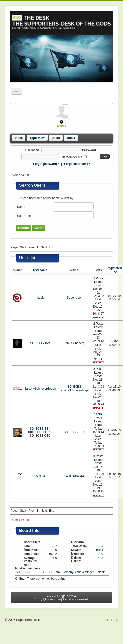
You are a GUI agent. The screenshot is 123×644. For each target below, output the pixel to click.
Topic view (37, 138)
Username (33, 150)
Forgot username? (77, 164)
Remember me (72, 157)
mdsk (40, 298)
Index (19, 138)
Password (89, 150)
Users (56, 138)
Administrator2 (74, 476)
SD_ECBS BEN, (27, 572)
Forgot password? (46, 164)
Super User (74, 298)
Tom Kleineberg (74, 343)
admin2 (40, 476)
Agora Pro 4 (68, 596)
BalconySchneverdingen (40, 389)
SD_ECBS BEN (40, 429)
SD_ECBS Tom (40, 343)
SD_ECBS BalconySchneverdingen (74, 388)
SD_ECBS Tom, (50, 572)
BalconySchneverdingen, (79, 572)
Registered (114, 270)
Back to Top (110, 620)
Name (21, 207)
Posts (98, 278)
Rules (71, 138)
